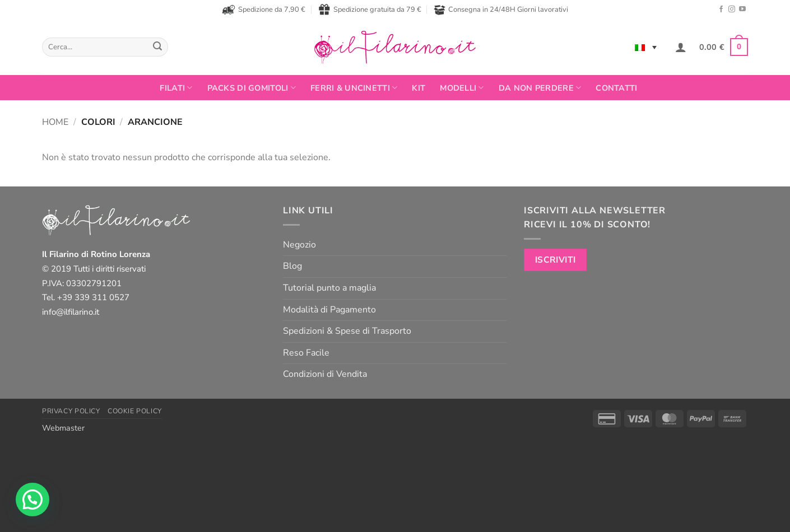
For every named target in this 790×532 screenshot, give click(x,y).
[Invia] (157, 47)
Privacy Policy (71, 411)
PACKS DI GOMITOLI (252, 88)
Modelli (462, 88)
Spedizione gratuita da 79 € (370, 10)
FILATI (176, 88)
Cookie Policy (135, 411)
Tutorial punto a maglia (329, 288)
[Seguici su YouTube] (742, 10)
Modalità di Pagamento (329, 310)
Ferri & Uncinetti (354, 88)
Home (55, 122)
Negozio (299, 245)
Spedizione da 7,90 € (264, 10)
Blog (292, 266)
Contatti (616, 88)
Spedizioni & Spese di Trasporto (347, 331)
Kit (419, 88)
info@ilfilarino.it (71, 312)
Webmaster (63, 428)
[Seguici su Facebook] (721, 10)
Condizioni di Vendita (325, 374)
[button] (681, 47)
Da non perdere (540, 88)
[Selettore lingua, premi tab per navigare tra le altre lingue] (646, 47)
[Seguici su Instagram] (732, 10)
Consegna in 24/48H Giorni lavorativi (501, 10)
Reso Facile (306, 353)
